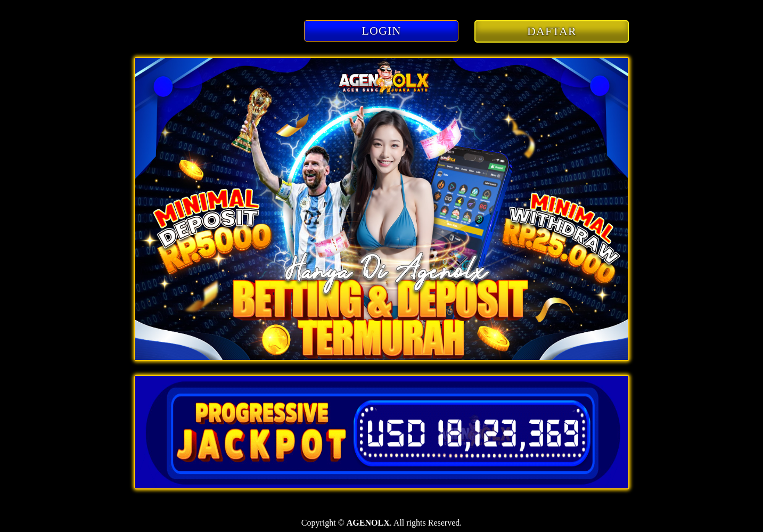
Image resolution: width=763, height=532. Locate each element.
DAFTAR (552, 31)
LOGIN (382, 31)
